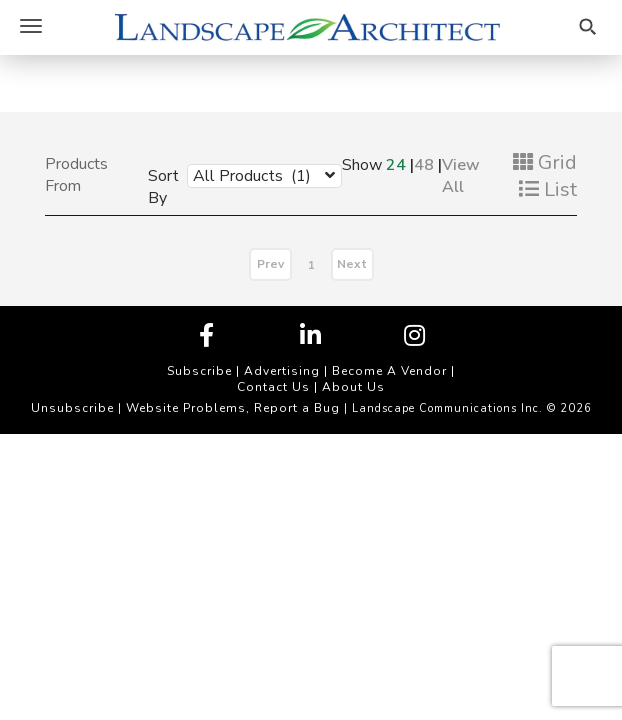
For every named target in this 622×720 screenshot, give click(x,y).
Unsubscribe (72, 408)
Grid (545, 162)
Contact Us (273, 387)
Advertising (282, 371)
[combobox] (249, 175)
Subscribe (199, 371)
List (548, 189)
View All (461, 176)
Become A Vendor (389, 371)
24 (396, 165)
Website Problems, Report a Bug (233, 408)
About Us (353, 387)
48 (424, 165)
